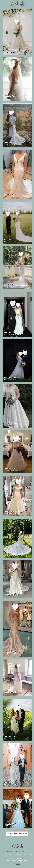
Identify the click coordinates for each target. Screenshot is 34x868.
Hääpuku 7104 (10, 332)
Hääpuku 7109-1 (11, 423)
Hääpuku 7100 (10, 50)
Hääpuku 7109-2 (11, 378)
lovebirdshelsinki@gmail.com (17, 861)
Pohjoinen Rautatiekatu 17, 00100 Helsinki (17, 855)
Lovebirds (17, 2)
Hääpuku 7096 (10, 782)
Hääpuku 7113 (10, 240)
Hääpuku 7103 (10, 692)
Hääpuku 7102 (10, 736)
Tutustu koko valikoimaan (17, 834)
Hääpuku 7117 (10, 96)
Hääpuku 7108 (10, 553)
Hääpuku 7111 (10, 285)
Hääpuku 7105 (10, 594)
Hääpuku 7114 (10, 194)
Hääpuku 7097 (10, 512)
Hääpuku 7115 (10, 143)
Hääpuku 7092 (10, 652)
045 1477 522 (16, 858)
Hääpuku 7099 (10, 824)
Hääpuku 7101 (10, 469)
